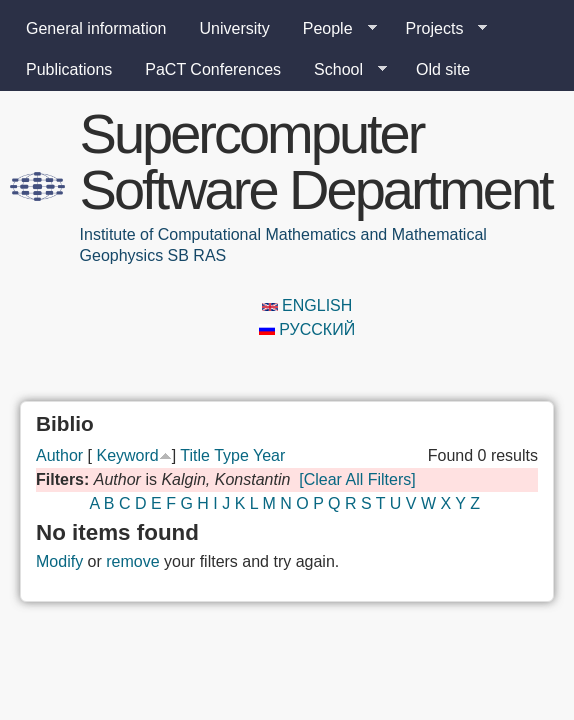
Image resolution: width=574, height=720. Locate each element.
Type (231, 455)
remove (132, 561)
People (332, 29)
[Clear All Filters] (357, 479)
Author (59, 455)
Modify (59, 561)
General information (96, 28)
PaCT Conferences (213, 69)
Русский (307, 329)
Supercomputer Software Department (316, 161)
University (235, 28)
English (307, 305)
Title (195, 455)
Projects (439, 29)
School (342, 70)
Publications (69, 69)
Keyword (127, 455)
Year (269, 455)
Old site (443, 69)
